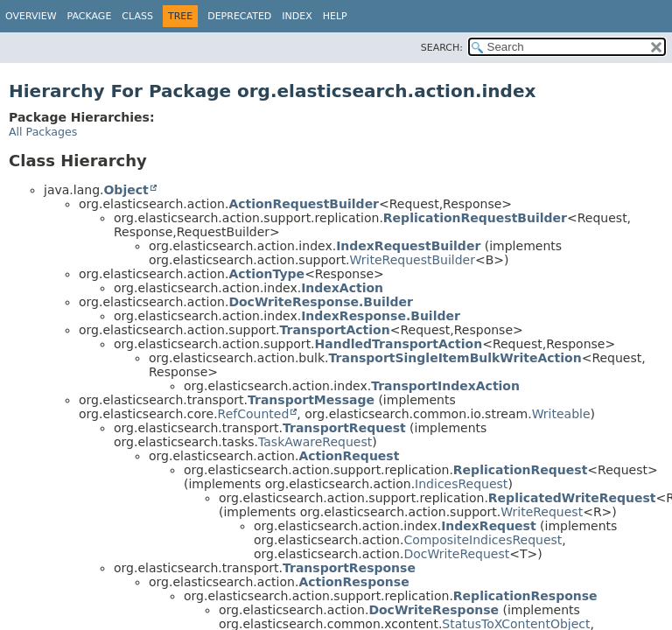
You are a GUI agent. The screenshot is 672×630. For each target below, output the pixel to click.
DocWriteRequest (456, 554)
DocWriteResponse (434, 610)
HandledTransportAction (399, 344)
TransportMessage (311, 400)
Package (90, 16)
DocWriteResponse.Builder (321, 302)
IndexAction (342, 288)
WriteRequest (542, 512)
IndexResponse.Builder (381, 316)
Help (335, 16)
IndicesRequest (461, 484)
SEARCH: (442, 48)
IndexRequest (489, 526)
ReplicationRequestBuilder (475, 218)
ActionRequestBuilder (304, 204)
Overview (31, 16)
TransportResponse (349, 568)
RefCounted (254, 414)
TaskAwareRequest (315, 442)
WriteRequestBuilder (413, 260)
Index (297, 16)
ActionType (266, 274)
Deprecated (239, 16)
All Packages (43, 132)
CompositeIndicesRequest (483, 540)
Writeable (561, 414)
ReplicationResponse (525, 596)
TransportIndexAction (445, 386)
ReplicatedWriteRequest (572, 498)
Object (126, 190)
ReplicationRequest (521, 470)
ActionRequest (349, 456)
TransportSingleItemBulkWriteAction (455, 358)
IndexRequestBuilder (408, 246)
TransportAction (335, 330)
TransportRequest (344, 428)
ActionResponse (353, 582)
